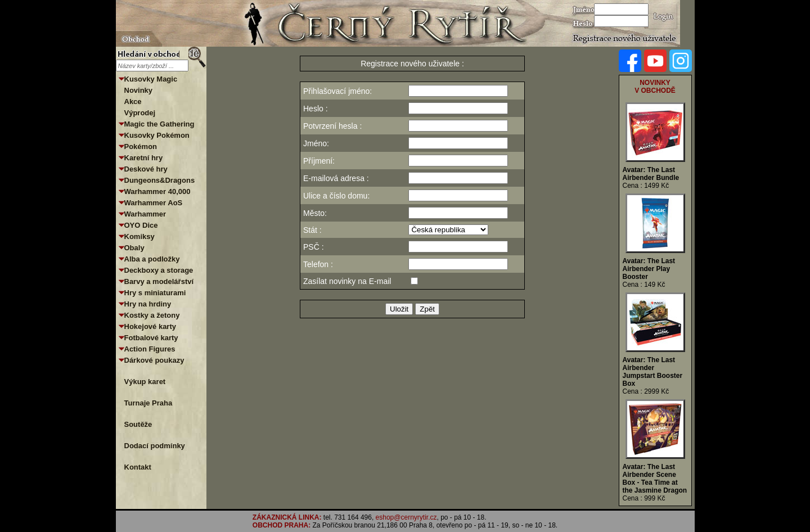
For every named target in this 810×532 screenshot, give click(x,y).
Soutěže (138, 424)
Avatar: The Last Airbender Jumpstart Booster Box (653, 372)
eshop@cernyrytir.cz (406, 517)
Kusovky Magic (151, 79)
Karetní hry (144, 158)
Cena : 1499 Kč (646, 186)
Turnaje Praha (148, 403)
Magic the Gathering (159, 124)
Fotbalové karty (151, 338)
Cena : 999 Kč (644, 498)
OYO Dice (141, 225)
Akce (133, 102)
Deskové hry (146, 169)
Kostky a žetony (152, 315)
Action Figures (150, 349)
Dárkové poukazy (154, 360)
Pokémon (141, 146)
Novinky (139, 90)
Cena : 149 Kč (644, 285)
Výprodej (140, 113)
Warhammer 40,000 (157, 191)
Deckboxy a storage (159, 270)
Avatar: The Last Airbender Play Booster (649, 269)
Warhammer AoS (154, 203)
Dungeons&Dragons (160, 180)
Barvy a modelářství (159, 281)
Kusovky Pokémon (157, 135)
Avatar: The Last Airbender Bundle (651, 174)
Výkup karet (145, 382)
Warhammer (145, 214)
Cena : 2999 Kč (646, 391)
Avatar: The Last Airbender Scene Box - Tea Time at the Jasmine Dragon (655, 479)
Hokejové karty (150, 326)
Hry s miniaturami (155, 293)
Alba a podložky (152, 259)
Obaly (134, 248)
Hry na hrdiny (148, 304)
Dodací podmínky (155, 446)
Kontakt (138, 467)
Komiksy (139, 236)
